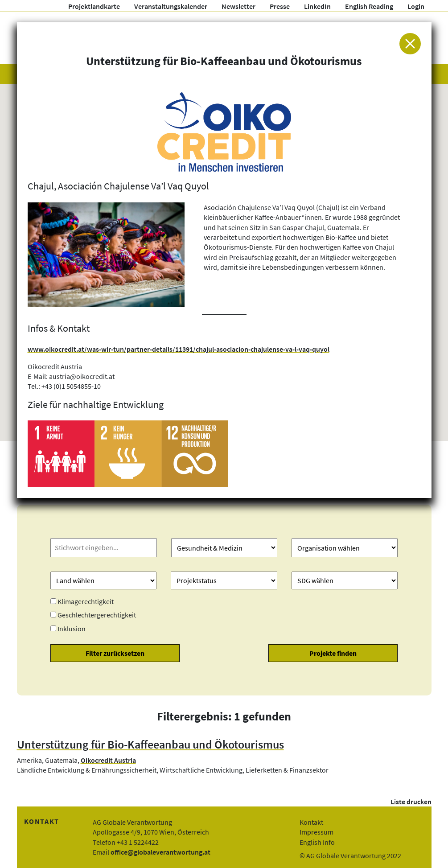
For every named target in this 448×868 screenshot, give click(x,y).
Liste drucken (411, 802)
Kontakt (311, 822)
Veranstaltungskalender (171, 6)
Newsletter (238, 6)
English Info (317, 842)
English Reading (369, 6)
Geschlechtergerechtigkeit (97, 615)
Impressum (316, 832)
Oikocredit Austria (108, 760)
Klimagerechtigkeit (86, 601)
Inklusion (72, 629)
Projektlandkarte (94, 6)
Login (416, 6)
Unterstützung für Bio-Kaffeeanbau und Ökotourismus (150, 745)
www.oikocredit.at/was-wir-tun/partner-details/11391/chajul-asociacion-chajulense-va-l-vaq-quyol (179, 349)
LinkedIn (317, 6)
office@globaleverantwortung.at (160, 852)
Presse (280, 6)
